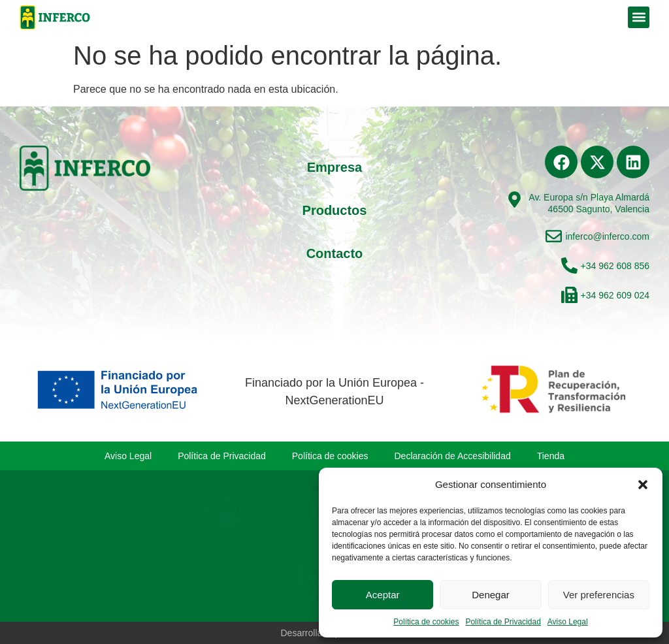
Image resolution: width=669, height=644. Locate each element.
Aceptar (383, 595)
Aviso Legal (568, 622)
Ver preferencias (599, 595)
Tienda (551, 456)
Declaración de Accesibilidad (453, 456)
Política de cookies (426, 622)
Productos (335, 210)
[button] (643, 485)
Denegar (491, 595)
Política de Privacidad (503, 622)
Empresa (335, 167)
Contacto (335, 253)
